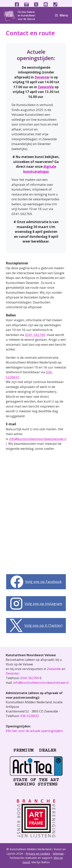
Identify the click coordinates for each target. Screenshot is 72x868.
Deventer (42, 77)
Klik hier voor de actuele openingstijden (34, 731)
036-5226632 (30, 716)
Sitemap (58, 853)
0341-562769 (35, 335)
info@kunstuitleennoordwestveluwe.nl (41, 683)
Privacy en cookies (38, 853)
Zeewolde (46, 87)
